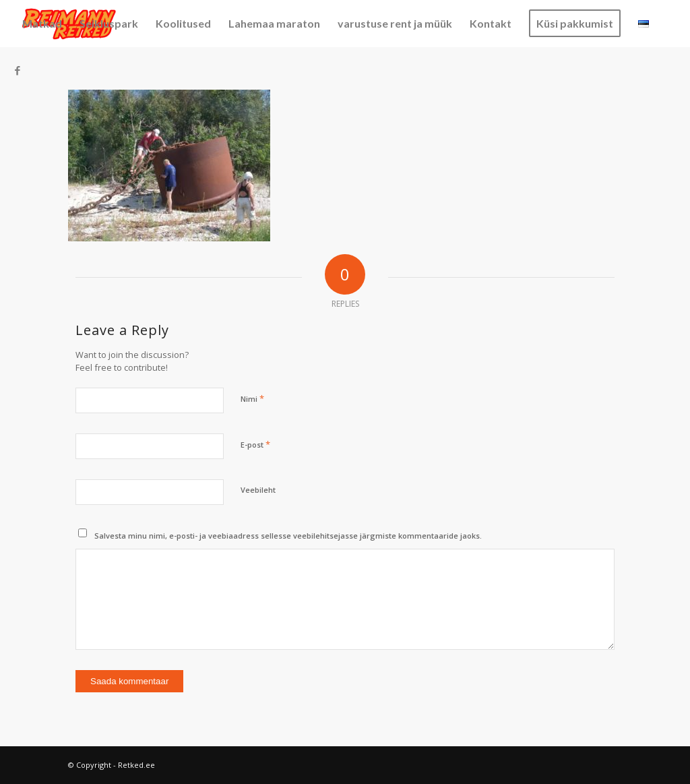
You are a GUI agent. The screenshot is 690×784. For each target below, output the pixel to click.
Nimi (252, 398)
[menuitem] (42, 24)
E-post (255, 444)
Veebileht (258, 490)
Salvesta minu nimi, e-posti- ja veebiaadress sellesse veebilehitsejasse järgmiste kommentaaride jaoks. (288, 536)
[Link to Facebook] (18, 70)
